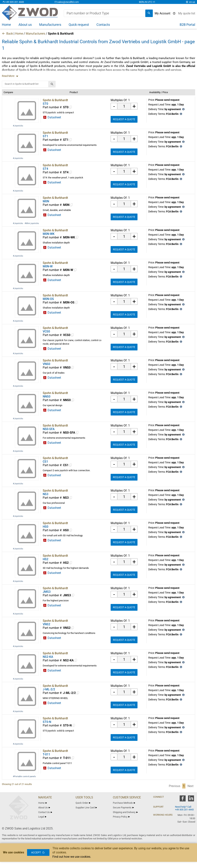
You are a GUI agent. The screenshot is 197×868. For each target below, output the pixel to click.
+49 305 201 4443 (13, 2)
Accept (38, 852)
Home (19, 34)
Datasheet (54, 117)
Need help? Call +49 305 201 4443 (184, 808)
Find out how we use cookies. (72, 857)
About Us (44, 808)
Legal (42, 817)
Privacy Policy (121, 817)
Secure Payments (123, 808)
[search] (149, 13)
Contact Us (45, 812)
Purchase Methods (124, 803)
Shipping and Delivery (125, 812)
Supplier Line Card (86, 808)
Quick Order (83, 803)
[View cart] (187, 13)
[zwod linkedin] (191, 800)
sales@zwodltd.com (66, 2)
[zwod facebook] (183, 800)
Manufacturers (35, 34)
